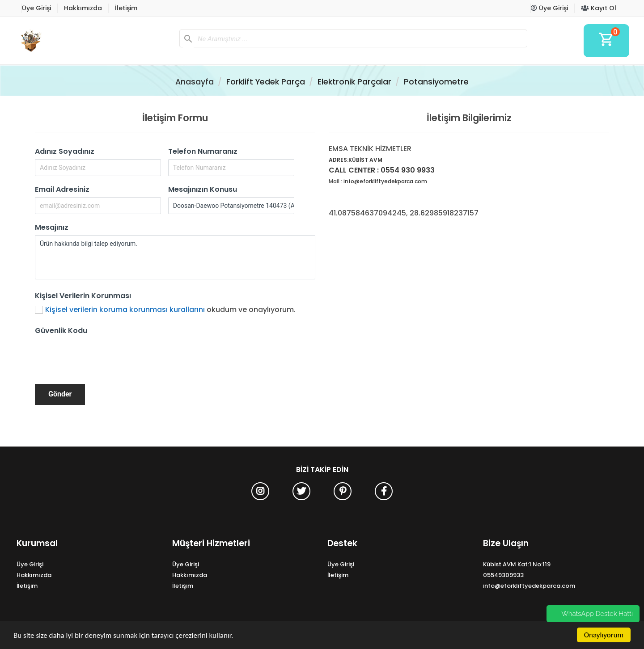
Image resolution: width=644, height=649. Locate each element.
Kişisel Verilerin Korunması (83, 296)
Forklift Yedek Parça (266, 82)
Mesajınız (52, 227)
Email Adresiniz (62, 189)
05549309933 (503, 575)
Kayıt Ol (599, 8)
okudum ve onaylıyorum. (170, 310)
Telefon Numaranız (203, 151)
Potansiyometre (436, 82)
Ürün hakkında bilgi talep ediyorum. (175, 257)
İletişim (126, 8)
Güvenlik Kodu (61, 331)
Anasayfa (195, 82)
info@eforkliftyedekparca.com (385, 181)
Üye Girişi (36, 8)
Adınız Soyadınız (65, 151)
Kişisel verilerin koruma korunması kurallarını (125, 310)
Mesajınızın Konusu (203, 189)
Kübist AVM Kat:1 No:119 (517, 564)
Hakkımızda (83, 8)
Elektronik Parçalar (354, 82)
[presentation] (103, 356)
